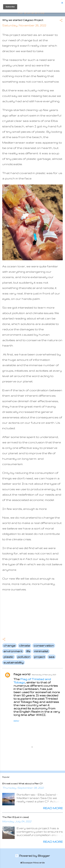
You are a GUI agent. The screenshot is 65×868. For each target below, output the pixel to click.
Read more (53, 808)
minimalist (41, 651)
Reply (16, 721)
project (39, 657)
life (28, 651)
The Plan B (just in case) (16, 817)
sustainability (14, 662)
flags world (22, 674)
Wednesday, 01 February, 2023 (44, 675)
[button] (61, 21)
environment (13, 651)
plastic (9, 657)
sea (52, 657)
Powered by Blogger (32, 856)
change (9, 645)
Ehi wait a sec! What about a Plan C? (22, 784)
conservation (44, 645)
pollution (24, 657)
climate (25, 645)
